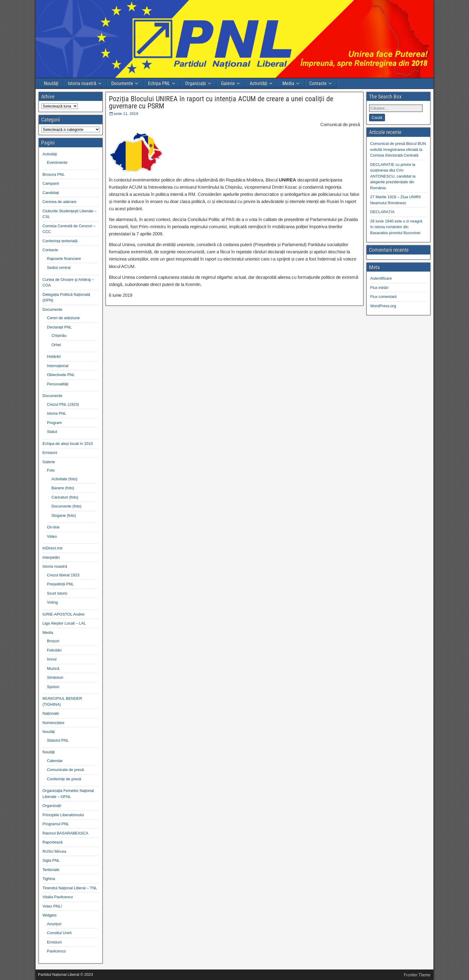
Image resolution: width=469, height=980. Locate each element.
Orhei (56, 345)
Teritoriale (51, 870)
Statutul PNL (58, 740)
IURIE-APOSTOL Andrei (63, 614)
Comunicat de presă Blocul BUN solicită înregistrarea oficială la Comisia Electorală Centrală (398, 149)
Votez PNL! (52, 906)
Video (52, 536)
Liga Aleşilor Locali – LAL (64, 623)
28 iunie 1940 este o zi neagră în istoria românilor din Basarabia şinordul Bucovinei (396, 227)
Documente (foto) (66, 506)
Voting (52, 602)
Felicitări (54, 650)
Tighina (49, 879)
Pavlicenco (56, 951)
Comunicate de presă (66, 770)
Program (54, 423)
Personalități (58, 384)
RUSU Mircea (54, 851)
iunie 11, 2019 (126, 114)
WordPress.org (383, 306)
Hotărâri (54, 356)
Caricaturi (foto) (65, 497)
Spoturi (53, 687)
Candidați (51, 193)
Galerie (228, 83)
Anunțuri (54, 924)
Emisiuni (50, 453)
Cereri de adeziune (63, 318)
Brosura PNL (54, 174)
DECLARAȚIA (383, 212)
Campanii (51, 183)
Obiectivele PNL (61, 375)
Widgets (50, 915)
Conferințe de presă (64, 779)
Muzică (53, 668)
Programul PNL (56, 824)
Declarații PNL (59, 327)
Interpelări (51, 557)
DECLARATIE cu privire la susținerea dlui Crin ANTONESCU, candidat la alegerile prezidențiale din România (393, 176)
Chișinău (59, 335)
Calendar (55, 761)
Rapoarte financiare (64, 259)
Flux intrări (379, 288)
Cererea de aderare (59, 202)
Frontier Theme (417, 975)
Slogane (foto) (64, 515)
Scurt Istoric (57, 593)
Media (288, 83)
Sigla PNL (51, 860)
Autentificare (381, 278)
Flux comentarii (383, 297)
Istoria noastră (82, 83)
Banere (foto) (63, 488)
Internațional (58, 366)
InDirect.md (52, 548)
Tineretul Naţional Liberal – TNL (70, 888)
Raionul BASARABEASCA (65, 833)
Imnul (52, 659)
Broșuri (53, 641)
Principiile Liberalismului (63, 815)
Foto (51, 470)
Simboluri (55, 677)
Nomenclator (54, 723)
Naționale (51, 713)
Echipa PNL (159, 83)
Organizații (196, 83)
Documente (122, 83)
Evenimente (57, 162)
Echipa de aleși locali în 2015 (68, 444)
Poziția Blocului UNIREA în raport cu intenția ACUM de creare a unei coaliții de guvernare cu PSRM (221, 102)
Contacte (318, 83)
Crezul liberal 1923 (63, 575)
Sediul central (59, 268)
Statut (52, 432)
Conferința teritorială (60, 241)
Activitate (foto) (64, 479)
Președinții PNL (60, 584)
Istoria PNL (57, 413)
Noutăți (51, 83)
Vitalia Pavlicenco (58, 897)
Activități (258, 83)
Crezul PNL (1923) (63, 404)
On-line (53, 527)
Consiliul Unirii (59, 933)
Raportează (52, 842)
